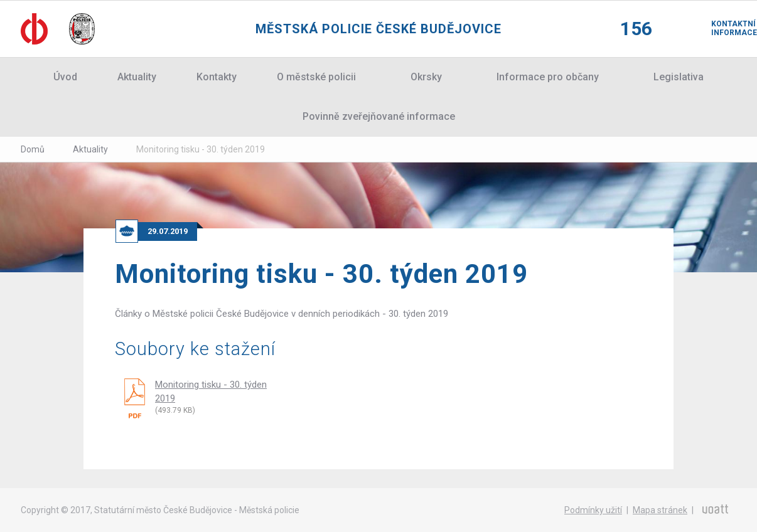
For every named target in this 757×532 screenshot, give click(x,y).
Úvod (65, 77)
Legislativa (679, 77)
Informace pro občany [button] (548, 77)
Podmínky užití (593, 510)
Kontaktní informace (724, 28)
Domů (33, 149)
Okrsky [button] (426, 77)
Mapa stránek (660, 510)
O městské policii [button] (316, 77)
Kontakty (217, 77)
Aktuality (137, 77)
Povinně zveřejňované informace (379, 116)
